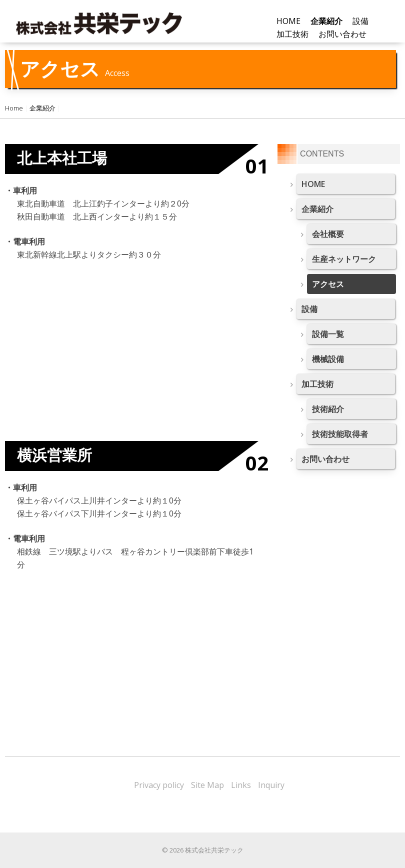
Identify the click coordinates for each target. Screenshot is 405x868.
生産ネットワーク (344, 259)
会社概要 (328, 234)
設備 (309, 309)
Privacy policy (159, 785)
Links (241, 785)
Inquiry (271, 785)
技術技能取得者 (340, 434)
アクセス (328, 284)
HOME (288, 21)
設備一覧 (328, 334)
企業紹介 (42, 108)
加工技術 (317, 384)
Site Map (207, 785)
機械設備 (328, 359)
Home (14, 108)
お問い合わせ (342, 34)
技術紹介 (328, 409)
